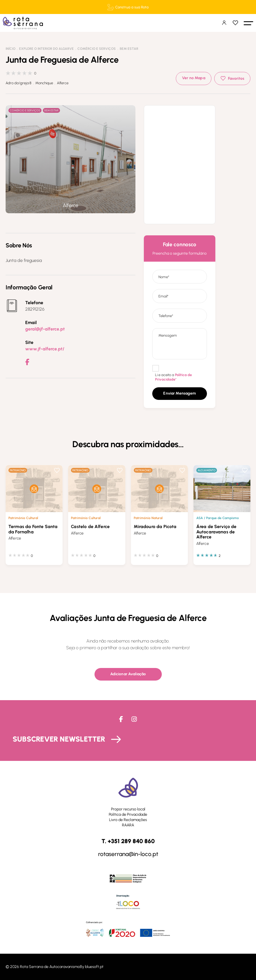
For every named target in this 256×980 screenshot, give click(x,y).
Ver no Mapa (194, 78)
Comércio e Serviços (97, 49)
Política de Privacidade (128, 814)
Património (18, 470)
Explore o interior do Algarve (46, 49)
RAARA (128, 825)
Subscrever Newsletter (59, 739)
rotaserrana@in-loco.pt (128, 854)
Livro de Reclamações (128, 820)
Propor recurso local (128, 809)
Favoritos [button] (236, 78)
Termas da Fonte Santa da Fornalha (33, 529)
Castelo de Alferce (90, 527)
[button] (248, 23)
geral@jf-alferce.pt (45, 329)
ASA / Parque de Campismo (218, 518)
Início (11, 49)
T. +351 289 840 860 (128, 841)
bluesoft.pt (94, 967)
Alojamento (207, 470)
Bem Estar (129, 49)
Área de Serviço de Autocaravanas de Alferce (216, 532)
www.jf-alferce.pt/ (45, 349)
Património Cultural (23, 518)
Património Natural (148, 518)
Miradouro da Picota (155, 527)
